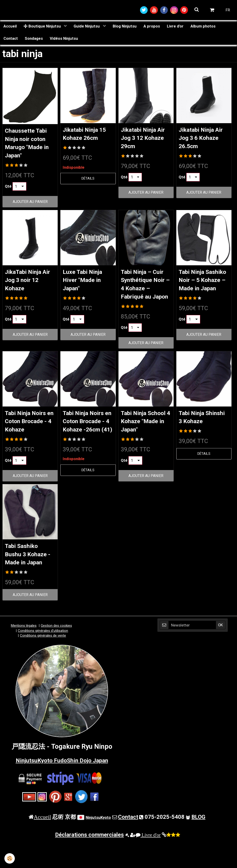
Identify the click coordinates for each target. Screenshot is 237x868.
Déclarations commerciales (89, 861)
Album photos (203, 27)
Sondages (34, 40)
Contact (11, 40)
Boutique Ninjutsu (43, 27)
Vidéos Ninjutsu (64, 40)
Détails (88, 180)
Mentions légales (24, 652)
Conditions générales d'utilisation (43, 657)
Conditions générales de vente (43, 662)
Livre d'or (175, 27)
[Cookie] (10, 858)
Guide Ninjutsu (87, 27)
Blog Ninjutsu (125, 27)
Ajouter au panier (30, 204)
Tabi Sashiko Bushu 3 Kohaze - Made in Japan (30, 580)
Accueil (10, 27)
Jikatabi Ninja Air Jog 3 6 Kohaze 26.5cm (202, 139)
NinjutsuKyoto (98, 844)
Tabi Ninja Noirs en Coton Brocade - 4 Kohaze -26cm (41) (87, 443)
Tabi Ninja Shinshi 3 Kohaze (194, 434)
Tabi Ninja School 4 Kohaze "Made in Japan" (146, 434)
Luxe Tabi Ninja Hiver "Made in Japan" (86, 283)
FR (228, 10)
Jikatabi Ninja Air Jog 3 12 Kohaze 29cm (142, 139)
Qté (8, 189)
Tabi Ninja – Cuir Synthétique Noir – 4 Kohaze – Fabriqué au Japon (146, 292)
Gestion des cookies (56, 652)
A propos (152, 27)
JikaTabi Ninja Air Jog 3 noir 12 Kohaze (30, 283)
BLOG (198, 843)
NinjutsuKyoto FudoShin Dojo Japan (62, 786)
